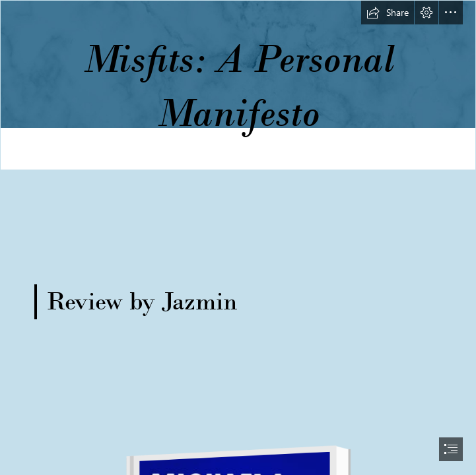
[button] (388, 13)
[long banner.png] (238, 85)
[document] (238, 237)
